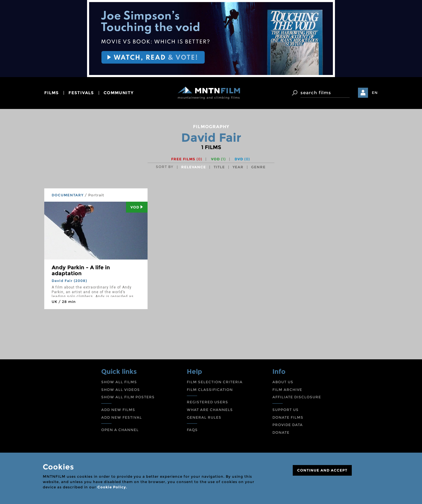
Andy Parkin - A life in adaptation (81, 270)
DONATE (281, 432)
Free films (187, 159)
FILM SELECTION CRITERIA (215, 382)
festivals (81, 93)
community (119, 93)
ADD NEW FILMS (118, 410)
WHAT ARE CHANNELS (210, 410)
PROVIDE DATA (288, 425)
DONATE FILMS (288, 417)
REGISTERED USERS (207, 402)
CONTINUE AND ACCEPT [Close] (322, 470)
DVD (242, 159)
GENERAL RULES (204, 417)
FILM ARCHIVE (287, 390)
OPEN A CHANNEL (120, 430)
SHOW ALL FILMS (119, 382)
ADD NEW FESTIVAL (122, 417)
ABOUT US (283, 382)
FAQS (192, 430)
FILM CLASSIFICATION (210, 390)
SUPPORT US (286, 410)
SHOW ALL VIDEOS (121, 390)
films (51, 93)
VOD (218, 159)
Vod (137, 207)
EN (375, 93)
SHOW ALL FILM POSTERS (128, 397)
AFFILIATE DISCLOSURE (297, 397)
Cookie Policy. (112, 487)
